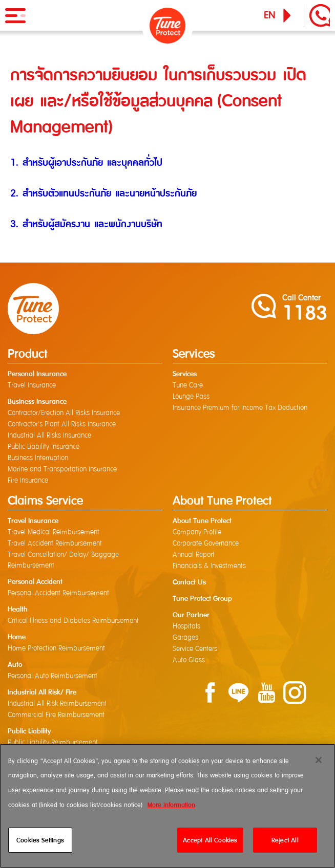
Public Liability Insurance (44, 447)
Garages (185, 638)
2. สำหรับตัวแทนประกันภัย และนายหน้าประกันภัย (103, 193)
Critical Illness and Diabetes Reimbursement (73, 621)
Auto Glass (189, 660)
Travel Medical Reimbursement (54, 532)
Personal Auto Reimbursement (53, 676)
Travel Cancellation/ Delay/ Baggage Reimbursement (63, 560)
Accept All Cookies (210, 840)
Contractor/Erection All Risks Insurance (64, 413)
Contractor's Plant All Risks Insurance (62, 424)
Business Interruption (38, 458)
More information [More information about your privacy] (171, 805)
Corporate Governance (206, 544)
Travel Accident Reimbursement (55, 544)
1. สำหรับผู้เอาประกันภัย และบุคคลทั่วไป (86, 162)
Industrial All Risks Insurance (49, 436)
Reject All (285, 840)
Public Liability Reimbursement (53, 743)
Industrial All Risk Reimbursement (57, 704)
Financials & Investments (209, 566)
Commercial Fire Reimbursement (56, 715)
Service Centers (195, 649)
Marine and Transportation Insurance (62, 469)
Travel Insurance (32, 385)
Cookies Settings (40, 840)
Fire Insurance (28, 481)
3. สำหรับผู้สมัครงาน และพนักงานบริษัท (86, 224)
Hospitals (186, 626)
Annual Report (194, 555)
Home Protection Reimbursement (56, 648)
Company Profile (197, 532)
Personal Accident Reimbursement (58, 593)
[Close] (319, 760)
